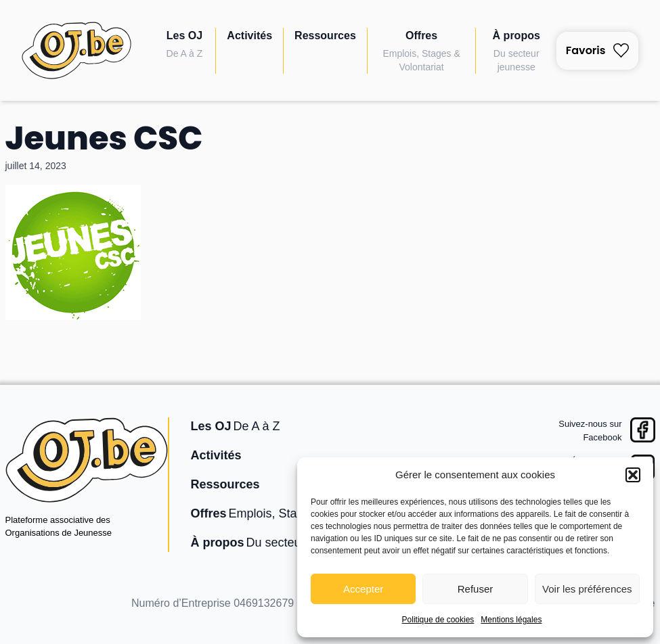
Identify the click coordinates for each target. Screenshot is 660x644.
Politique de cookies (438, 620)
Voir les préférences (587, 589)
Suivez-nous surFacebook (590, 431)
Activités (249, 36)
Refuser (476, 589)
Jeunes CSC (104, 138)
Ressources (325, 36)
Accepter (363, 589)
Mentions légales (511, 620)
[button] (633, 475)
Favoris (598, 50)
